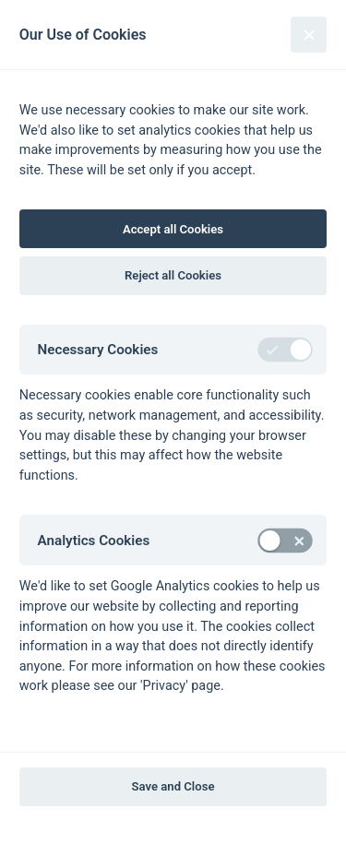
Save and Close (173, 786)
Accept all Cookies (173, 229)
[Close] (309, 35)
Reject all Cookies (173, 275)
